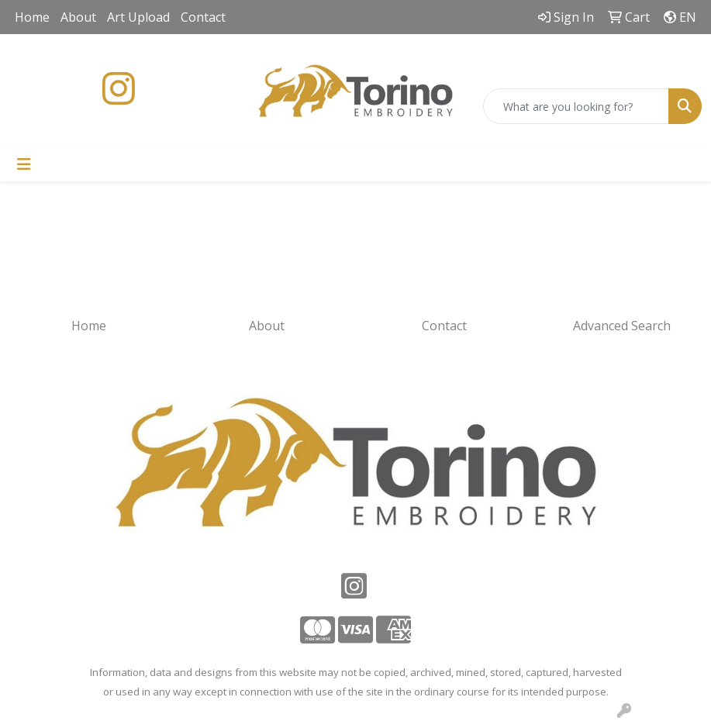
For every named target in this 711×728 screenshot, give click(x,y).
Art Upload (138, 17)
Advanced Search (622, 326)
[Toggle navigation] (24, 164)
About (78, 17)
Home (32, 17)
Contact (203, 17)
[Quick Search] (576, 106)
